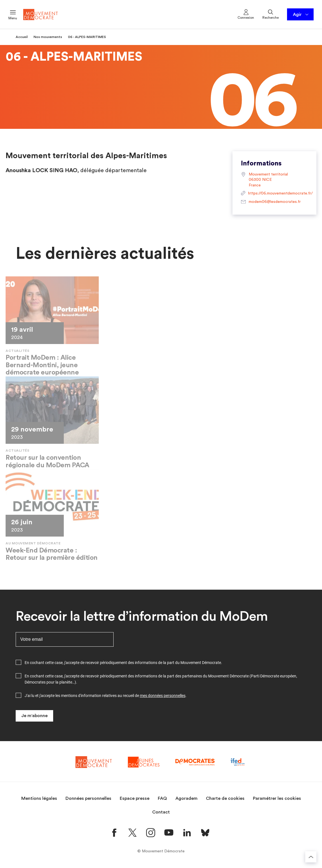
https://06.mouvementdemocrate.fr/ (274, 194)
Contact (161, 812)
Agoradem (186, 798)
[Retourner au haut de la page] (311, 857)
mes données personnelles (163, 696)
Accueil (22, 37)
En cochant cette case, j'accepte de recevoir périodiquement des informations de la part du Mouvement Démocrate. (123, 663)
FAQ (162, 798)
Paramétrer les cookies (277, 798)
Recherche (271, 14)
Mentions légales (39, 798)
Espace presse (135, 798)
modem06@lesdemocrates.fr (271, 202)
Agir (301, 15)
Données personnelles (88, 798)
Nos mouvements (48, 37)
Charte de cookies (225, 798)
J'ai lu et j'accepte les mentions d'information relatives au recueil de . (106, 696)
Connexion (246, 14)
